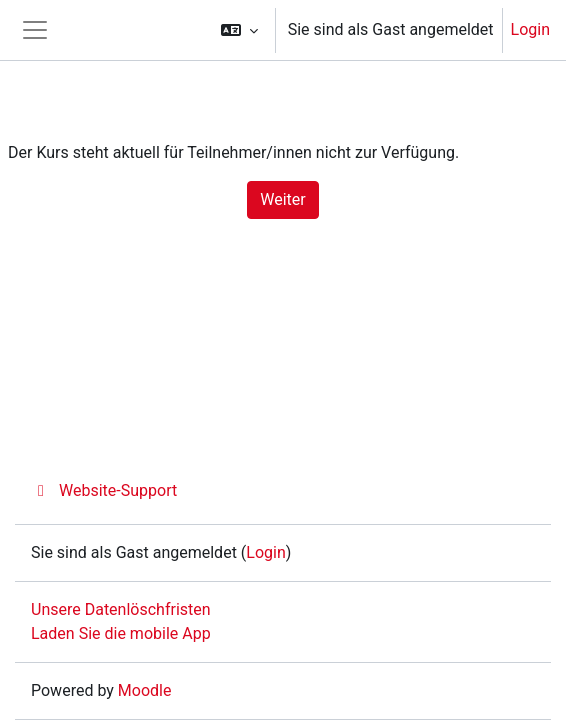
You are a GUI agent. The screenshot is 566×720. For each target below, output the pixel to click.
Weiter (282, 199)
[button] (239, 30)
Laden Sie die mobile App (121, 633)
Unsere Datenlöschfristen (121, 609)
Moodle (145, 690)
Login (530, 29)
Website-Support (104, 490)
